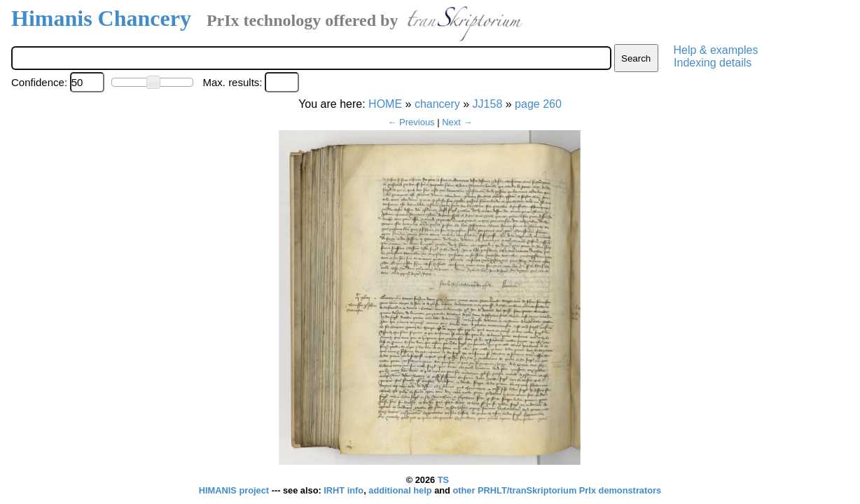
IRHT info (344, 490)
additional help (401, 490)
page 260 (538, 104)
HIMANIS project (235, 490)
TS (443, 480)
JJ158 (488, 104)
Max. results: (232, 82)
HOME (385, 104)
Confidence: (39, 82)
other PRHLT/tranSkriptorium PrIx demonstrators (557, 490)
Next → (457, 122)
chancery (437, 104)
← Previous (411, 122)
